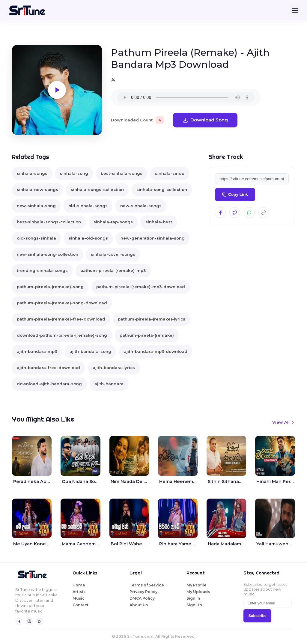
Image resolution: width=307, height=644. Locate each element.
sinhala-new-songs (37, 189)
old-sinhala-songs (88, 206)
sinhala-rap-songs (113, 222)
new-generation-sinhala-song (153, 238)
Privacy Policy (143, 592)
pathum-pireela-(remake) (147, 335)
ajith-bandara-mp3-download (156, 351)
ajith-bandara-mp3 (37, 351)
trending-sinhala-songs (42, 270)
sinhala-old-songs (88, 238)
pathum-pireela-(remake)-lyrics (152, 319)
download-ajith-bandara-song (49, 384)
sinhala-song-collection (162, 189)
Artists (79, 592)
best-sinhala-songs (122, 173)
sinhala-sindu (170, 173)
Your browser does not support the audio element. (186, 97)
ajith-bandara (109, 384)
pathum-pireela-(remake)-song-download (62, 303)
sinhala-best (159, 222)
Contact (80, 605)
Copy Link (235, 194)
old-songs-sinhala (36, 238)
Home (79, 585)
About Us (139, 605)
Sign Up (194, 605)
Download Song (205, 120)
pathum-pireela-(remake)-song (50, 287)
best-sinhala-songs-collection (49, 222)
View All (284, 422)
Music (79, 598)
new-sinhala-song (36, 206)
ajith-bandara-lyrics (114, 368)
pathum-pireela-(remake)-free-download (61, 319)
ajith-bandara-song (90, 351)
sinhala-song (74, 173)
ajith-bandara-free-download (48, 368)
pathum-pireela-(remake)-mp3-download (141, 287)
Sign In (193, 598)
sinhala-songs (32, 173)
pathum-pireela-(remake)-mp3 (113, 270)
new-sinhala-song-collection (48, 254)
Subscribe (257, 616)
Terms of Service (147, 585)
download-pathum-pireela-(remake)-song (62, 335)
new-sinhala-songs (141, 206)
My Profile (197, 585)
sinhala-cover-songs (113, 254)
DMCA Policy (142, 598)
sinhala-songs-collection (97, 189)
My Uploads (198, 592)
